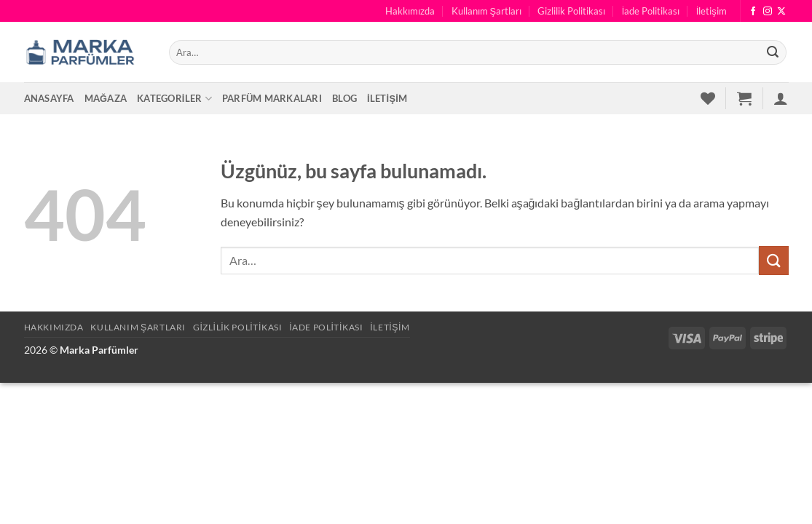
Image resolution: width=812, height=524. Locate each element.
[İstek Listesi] (708, 98)
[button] (744, 98)
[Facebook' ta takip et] (753, 12)
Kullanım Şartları (487, 11)
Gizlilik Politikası (571, 11)
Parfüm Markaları (272, 98)
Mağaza (106, 98)
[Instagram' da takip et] (768, 12)
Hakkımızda (410, 11)
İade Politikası (651, 11)
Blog (344, 98)
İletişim (712, 11)
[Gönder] (773, 52)
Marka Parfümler (99, 350)
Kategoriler (174, 99)
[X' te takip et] (781, 12)
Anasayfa (49, 98)
